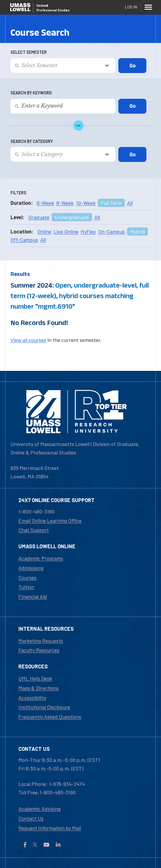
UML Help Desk (35, 678)
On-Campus (111, 231)
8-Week (65, 203)
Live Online (66, 231)
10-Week (86, 203)
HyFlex (88, 231)
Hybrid (137, 231)
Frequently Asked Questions (50, 717)
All (130, 203)
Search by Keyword (31, 93)
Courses (27, 577)
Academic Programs (41, 558)
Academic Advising (39, 809)
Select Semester (29, 52)
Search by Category (32, 141)
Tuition (26, 587)
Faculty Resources (39, 650)
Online (44, 231)
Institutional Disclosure (44, 707)
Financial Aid (33, 596)
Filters (18, 193)
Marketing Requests (41, 641)
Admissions (31, 568)
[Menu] (148, 7)
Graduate (39, 217)
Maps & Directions (39, 688)
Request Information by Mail (50, 828)
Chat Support (34, 530)
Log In (131, 7)
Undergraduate (72, 217)
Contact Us (31, 818)
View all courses (28, 340)
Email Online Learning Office (50, 521)
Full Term (111, 203)
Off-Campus (24, 240)
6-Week (45, 203)
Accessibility (32, 698)
